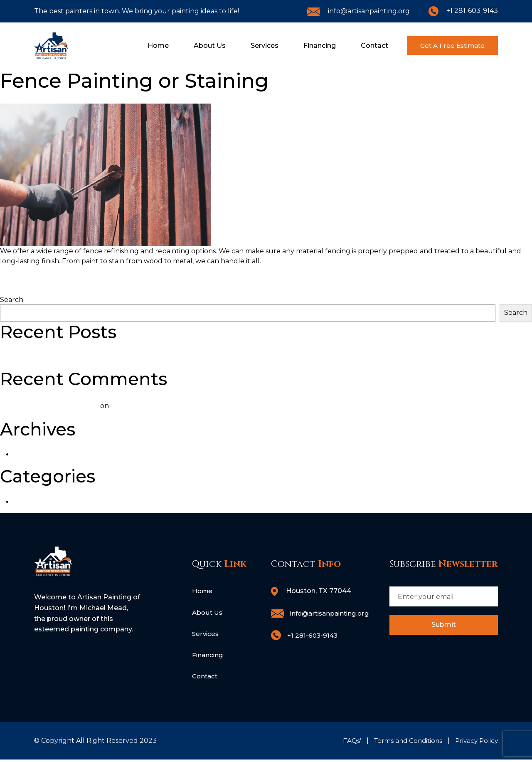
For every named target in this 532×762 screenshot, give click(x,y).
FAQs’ (345, 743)
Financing (307, 46)
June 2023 (31, 454)
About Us (197, 46)
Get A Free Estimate (446, 46)
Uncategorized (38, 502)
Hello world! (20, 357)
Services (252, 46)
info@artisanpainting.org (358, 11)
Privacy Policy (475, 743)
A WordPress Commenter (56, 406)
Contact (362, 46)
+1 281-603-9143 (463, 11)
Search (12, 300)
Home (145, 46)
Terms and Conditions (403, 743)
